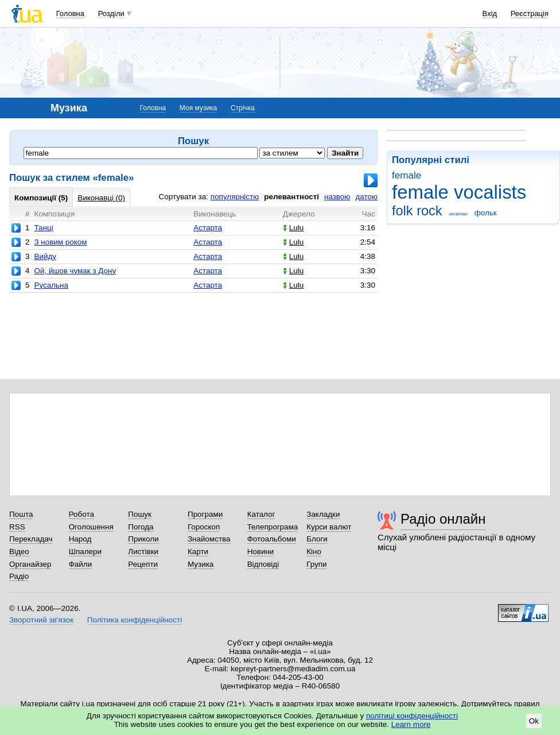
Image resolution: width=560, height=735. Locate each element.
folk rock (417, 211)
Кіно (314, 552)
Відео (19, 552)
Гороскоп (204, 527)
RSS (17, 527)
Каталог (261, 514)
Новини (261, 552)
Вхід (490, 13)
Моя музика (198, 108)
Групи (316, 564)
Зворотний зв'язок (41, 620)
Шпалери (85, 552)
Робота (81, 514)
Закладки (323, 514)
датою (366, 197)
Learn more (411, 724)
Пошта (21, 514)
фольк (486, 213)
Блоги (317, 539)
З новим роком (60, 242)
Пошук (140, 514)
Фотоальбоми (272, 539)
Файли (81, 564)
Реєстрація (530, 13)
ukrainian (458, 214)
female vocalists (459, 192)
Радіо (19, 576)
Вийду (45, 256)
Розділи (111, 13)
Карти (198, 552)
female (407, 175)
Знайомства (209, 539)
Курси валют (329, 527)
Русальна (51, 285)
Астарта (208, 228)
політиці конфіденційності (412, 716)
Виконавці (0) (101, 198)
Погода (141, 527)
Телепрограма (273, 527)
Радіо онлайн (443, 519)
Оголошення (91, 527)
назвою (337, 197)
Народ (80, 539)
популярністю (235, 197)
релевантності (291, 197)
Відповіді (263, 564)
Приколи (143, 539)
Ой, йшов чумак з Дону (75, 271)
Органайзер (30, 564)
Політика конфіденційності (135, 620)
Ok (534, 721)
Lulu (293, 228)
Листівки (143, 552)
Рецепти (143, 564)
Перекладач (31, 539)
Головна (70, 13)
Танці (43, 228)
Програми (205, 514)
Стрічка (243, 108)
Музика (201, 564)
